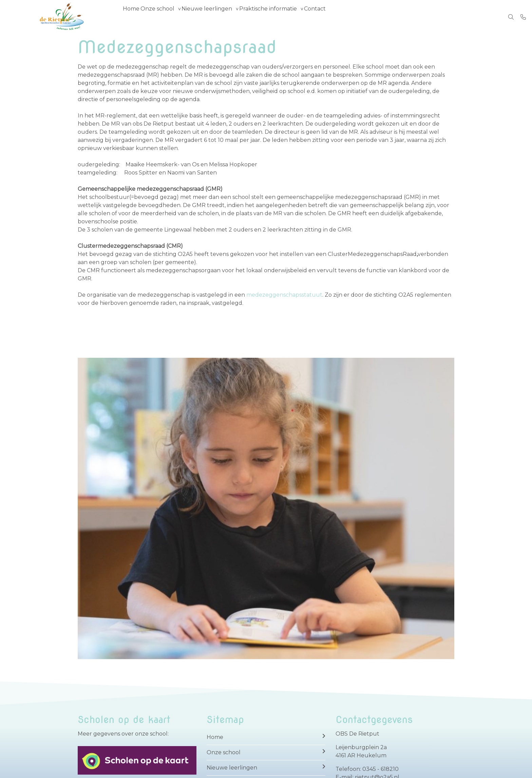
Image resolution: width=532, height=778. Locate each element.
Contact (342, 17)
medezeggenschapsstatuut (284, 295)
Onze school (166, 17)
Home (134, 17)
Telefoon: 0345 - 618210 (367, 769)
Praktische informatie (289, 17)
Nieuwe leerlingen (222, 17)
